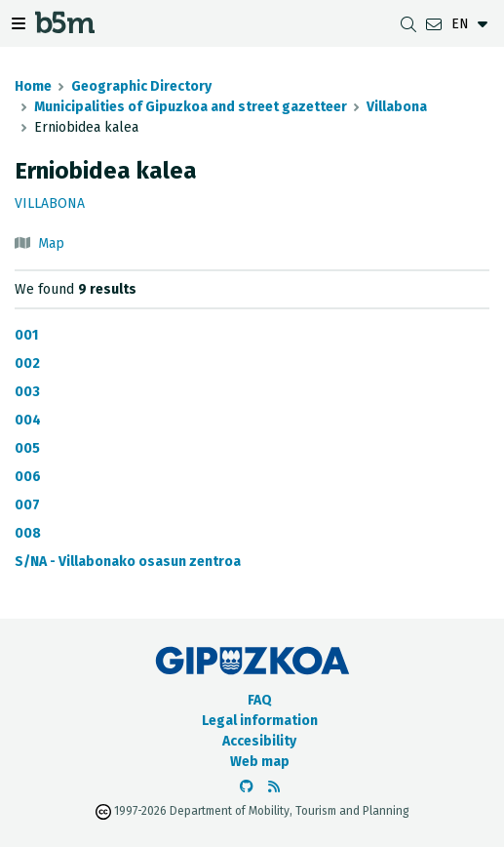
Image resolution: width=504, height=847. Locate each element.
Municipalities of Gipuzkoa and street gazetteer (191, 107)
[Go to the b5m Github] (247, 787)
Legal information (260, 721)
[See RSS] (274, 787)
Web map (260, 762)
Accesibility (259, 741)
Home (33, 86)
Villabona (397, 107)
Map (51, 243)
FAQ (260, 700)
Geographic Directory (141, 86)
